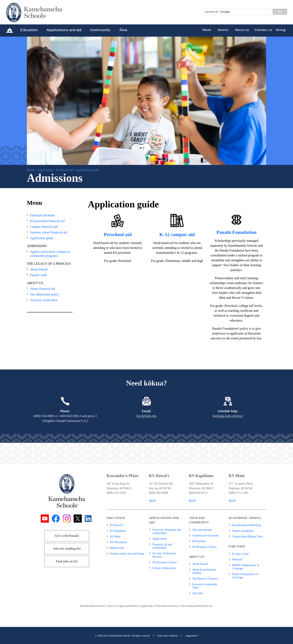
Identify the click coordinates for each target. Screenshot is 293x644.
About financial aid (43, 289)
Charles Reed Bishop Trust (248, 537)
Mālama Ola (117, 548)
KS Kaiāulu (199, 541)
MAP (153, 501)
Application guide (42, 238)
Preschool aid (118, 234)
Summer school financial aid (49, 232)
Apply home (46, 170)
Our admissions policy (45, 294)
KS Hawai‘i (117, 525)
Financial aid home (42, 215)
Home (31, 170)
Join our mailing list (67, 549)
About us (242, 30)
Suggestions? (192, 636)
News (207, 30)
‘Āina (123, 30)
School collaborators (164, 568)
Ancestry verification (44, 300)
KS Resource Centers (165, 562)
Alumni (223, 30)
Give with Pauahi (67, 536)
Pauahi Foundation (237, 232)
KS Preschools (118, 542)
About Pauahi (39, 269)
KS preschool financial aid (47, 221)
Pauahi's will (38, 275)
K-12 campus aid (177, 234)
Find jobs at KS (67, 561)
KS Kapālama (118, 531)
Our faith (197, 593)
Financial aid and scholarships (162, 546)
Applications (160, 539)
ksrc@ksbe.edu (146, 416)
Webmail (237, 560)
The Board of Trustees (205, 579)
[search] (236, 12)
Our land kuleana (202, 530)
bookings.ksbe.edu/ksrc (228, 416)
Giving (281, 30)
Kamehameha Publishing (246, 525)
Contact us (263, 30)
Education (29, 30)
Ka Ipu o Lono (241, 554)
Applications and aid (64, 30)
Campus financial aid (44, 227)
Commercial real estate (205, 536)
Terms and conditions (168, 636)
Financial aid (65, 170)
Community (100, 30)
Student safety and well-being (127, 554)
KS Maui (115, 537)
